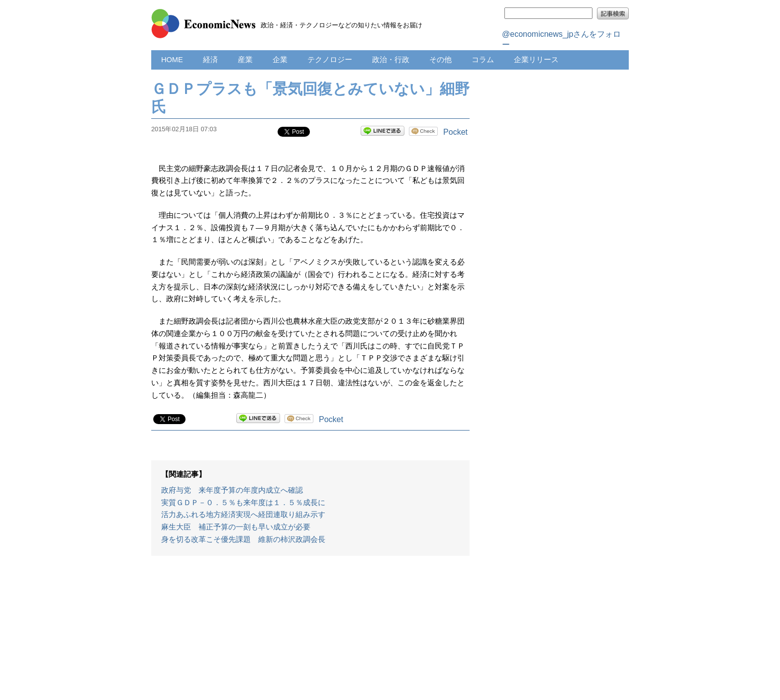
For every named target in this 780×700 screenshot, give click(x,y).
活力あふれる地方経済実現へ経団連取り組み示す (243, 515)
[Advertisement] (310, 633)
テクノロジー (330, 60)
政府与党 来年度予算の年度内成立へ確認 (232, 490)
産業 (245, 60)
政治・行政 (391, 60)
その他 (440, 60)
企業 (280, 60)
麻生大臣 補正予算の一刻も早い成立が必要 (236, 527)
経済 (210, 60)
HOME (172, 60)
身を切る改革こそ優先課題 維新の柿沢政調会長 (243, 539)
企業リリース (536, 60)
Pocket (455, 132)
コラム (483, 60)
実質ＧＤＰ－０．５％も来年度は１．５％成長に (243, 503)
